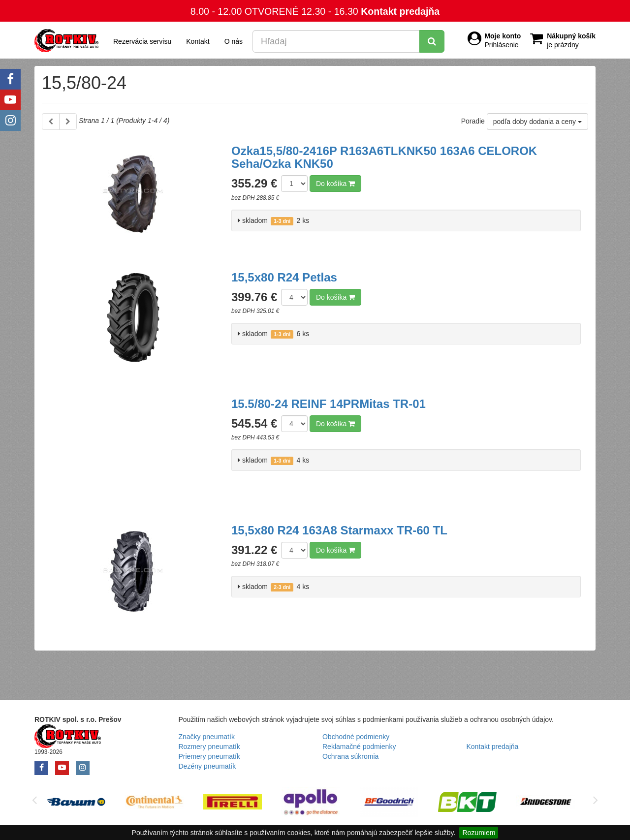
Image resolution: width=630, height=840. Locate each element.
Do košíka (335, 184)
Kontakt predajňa (400, 11)
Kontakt (198, 41)
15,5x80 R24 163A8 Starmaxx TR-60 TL (339, 530)
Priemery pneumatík (209, 756)
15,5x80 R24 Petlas (284, 277)
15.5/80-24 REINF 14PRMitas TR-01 (329, 404)
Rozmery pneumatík (209, 747)
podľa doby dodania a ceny (537, 122)
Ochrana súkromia (350, 756)
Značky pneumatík (207, 737)
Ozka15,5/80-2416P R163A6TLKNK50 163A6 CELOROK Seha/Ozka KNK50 (384, 157)
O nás (234, 41)
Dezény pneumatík (207, 766)
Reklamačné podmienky (359, 747)
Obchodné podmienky (356, 737)
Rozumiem (479, 833)
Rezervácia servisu (142, 41)
